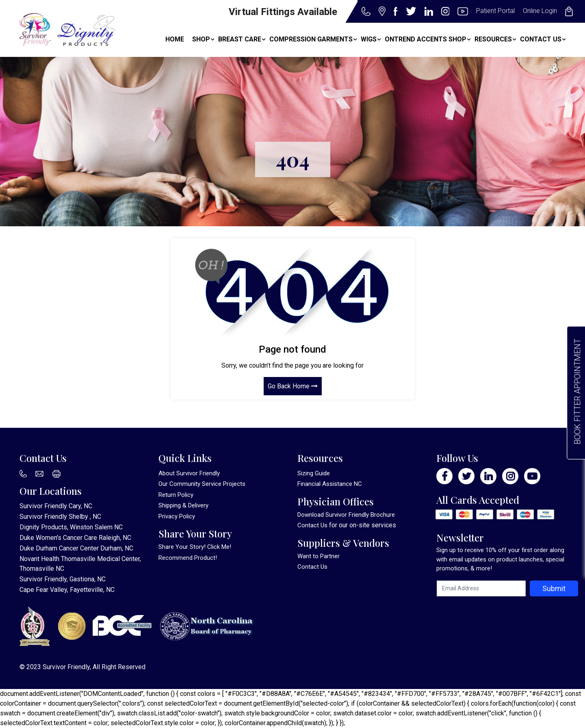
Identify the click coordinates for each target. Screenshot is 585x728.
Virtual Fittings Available (283, 12)
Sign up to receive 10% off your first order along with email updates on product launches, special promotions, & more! (500, 559)
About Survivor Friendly (189, 473)
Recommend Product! (188, 558)
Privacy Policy (177, 516)
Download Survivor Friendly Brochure (346, 515)
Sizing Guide (314, 473)
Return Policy (176, 495)
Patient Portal (495, 11)
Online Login (540, 11)
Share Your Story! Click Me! (195, 547)
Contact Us (312, 525)
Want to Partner (318, 556)
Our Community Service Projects (202, 484)
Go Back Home (293, 386)
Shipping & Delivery (183, 505)
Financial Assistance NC (330, 484)
